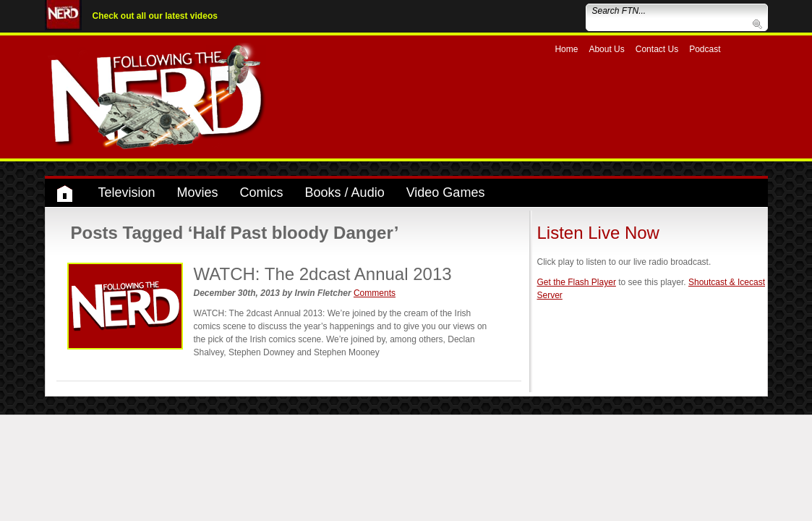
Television (127, 192)
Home (566, 49)
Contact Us (657, 49)
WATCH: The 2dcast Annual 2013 (323, 274)
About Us (606, 49)
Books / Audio (345, 192)
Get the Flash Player (577, 282)
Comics (262, 192)
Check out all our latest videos (155, 16)
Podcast (705, 49)
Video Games (446, 192)
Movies (198, 192)
